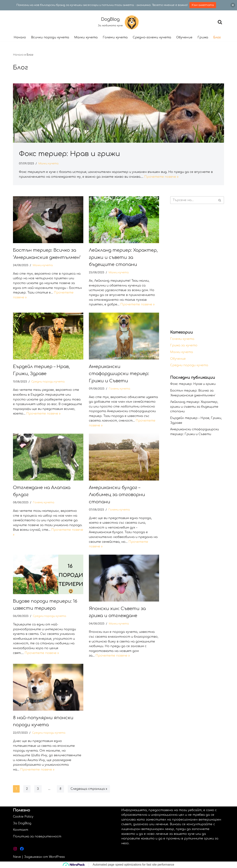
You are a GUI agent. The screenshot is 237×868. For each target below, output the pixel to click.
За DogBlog (22, 823)
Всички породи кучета (50, 37)
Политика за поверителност (37, 836)
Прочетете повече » (161, 177)
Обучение (184, 37)
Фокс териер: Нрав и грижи (69, 154)
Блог (217, 37)
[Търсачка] (220, 22)
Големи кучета (115, 37)
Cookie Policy (23, 817)
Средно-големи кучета (152, 37)
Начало (20, 37)
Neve (17, 857)
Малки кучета (86, 37)
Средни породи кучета (48, 382)
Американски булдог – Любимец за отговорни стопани (117, 495)
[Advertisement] (197, 267)
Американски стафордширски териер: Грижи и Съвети (119, 374)
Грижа (203, 37)
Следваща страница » (89, 789)
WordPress (57, 857)
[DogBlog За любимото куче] (118, 22)
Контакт (21, 830)
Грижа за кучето (184, 345)
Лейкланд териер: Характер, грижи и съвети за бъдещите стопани (123, 257)
